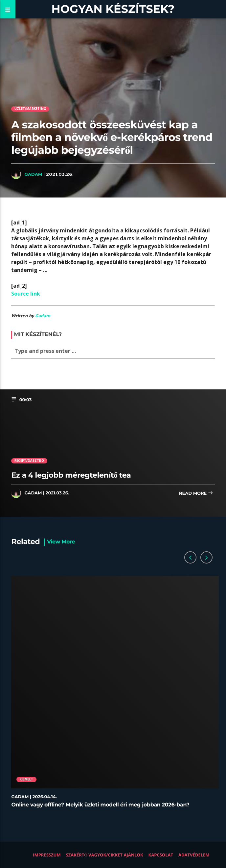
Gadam (33, 174)
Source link (26, 294)
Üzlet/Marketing (30, 109)
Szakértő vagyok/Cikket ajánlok (105, 855)
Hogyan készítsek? (113, 9)
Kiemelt (26, 779)
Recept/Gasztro (29, 461)
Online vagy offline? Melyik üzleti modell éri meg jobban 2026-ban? (100, 805)
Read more (196, 494)
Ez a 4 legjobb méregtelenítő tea (71, 475)
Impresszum (47, 855)
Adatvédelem (194, 855)
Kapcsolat (161, 855)
